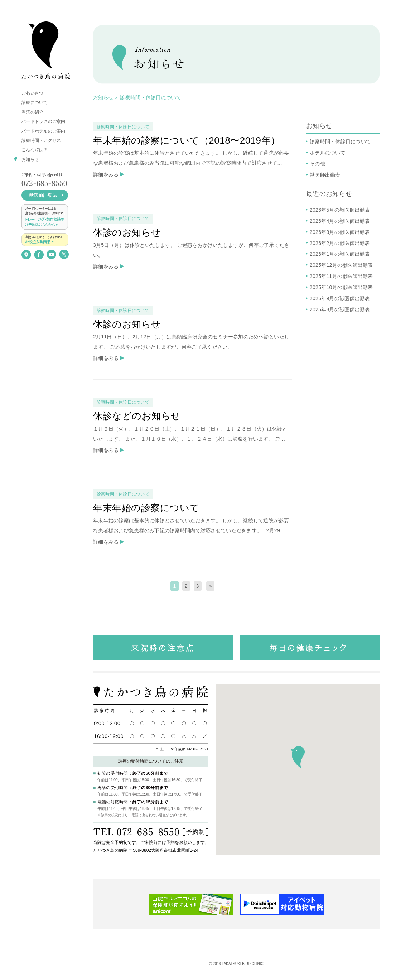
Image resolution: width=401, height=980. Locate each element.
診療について (35, 102)
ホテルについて (328, 153)
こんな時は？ (35, 150)
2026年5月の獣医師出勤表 (340, 210)
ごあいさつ (32, 93)
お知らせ (30, 159)
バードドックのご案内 (44, 121)
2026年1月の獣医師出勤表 (340, 254)
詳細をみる (106, 174)
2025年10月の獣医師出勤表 (341, 287)
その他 (317, 164)
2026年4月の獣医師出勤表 (340, 221)
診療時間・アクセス (41, 140)
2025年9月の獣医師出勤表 (340, 298)
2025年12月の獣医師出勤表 (341, 265)
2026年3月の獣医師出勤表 (340, 232)
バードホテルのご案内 (44, 131)
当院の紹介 (32, 112)
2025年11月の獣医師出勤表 (341, 276)
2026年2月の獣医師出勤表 (340, 243)
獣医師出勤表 (325, 175)
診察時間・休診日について (340, 141)
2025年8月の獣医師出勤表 (340, 309)
